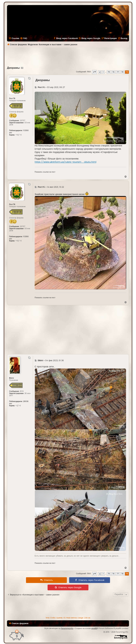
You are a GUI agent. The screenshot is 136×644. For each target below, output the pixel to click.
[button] (94, 72)
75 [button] (109, 72)
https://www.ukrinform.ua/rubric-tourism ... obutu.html (65, 162)
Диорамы (13, 68)
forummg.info (67, 628)
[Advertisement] (68, 56)
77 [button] (118, 72)
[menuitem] (24, 38)
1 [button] (103, 72)
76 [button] (113, 72)
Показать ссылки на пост (45, 172)
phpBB (94, 628)
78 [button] (122, 72)
